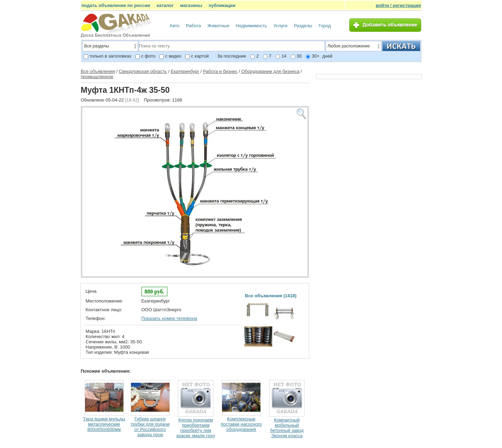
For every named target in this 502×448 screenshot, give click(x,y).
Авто (175, 26)
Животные (218, 26)
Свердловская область (143, 71)
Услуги (280, 26)
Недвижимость (251, 26)
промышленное (97, 77)
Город (325, 26)
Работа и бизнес (220, 71)
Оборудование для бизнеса (270, 71)
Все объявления (98, 71)
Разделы (303, 26)
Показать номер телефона (169, 318)
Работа (193, 26)
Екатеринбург (185, 71)
